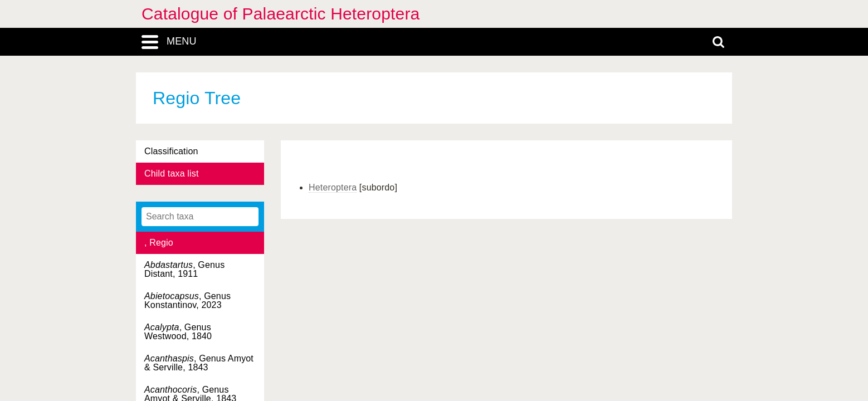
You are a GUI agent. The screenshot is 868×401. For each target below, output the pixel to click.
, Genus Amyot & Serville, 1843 (199, 363)
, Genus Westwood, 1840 (178, 332)
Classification (171, 151)
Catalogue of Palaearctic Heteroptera (281, 14)
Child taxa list (172, 173)
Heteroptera (333, 187)
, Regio (159, 243)
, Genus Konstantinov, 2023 (187, 300)
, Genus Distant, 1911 (184, 269)
